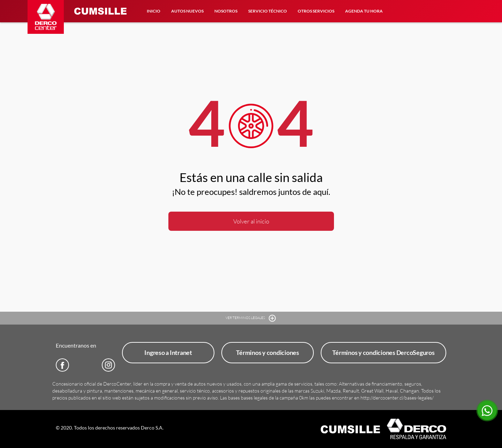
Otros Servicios (316, 11)
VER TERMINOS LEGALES (251, 318)
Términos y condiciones (268, 352)
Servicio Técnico (268, 11)
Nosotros (226, 11)
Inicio (154, 11)
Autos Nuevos (187, 11)
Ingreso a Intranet (168, 352)
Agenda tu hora (364, 11)
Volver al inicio (251, 221)
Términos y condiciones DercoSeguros (383, 352)
